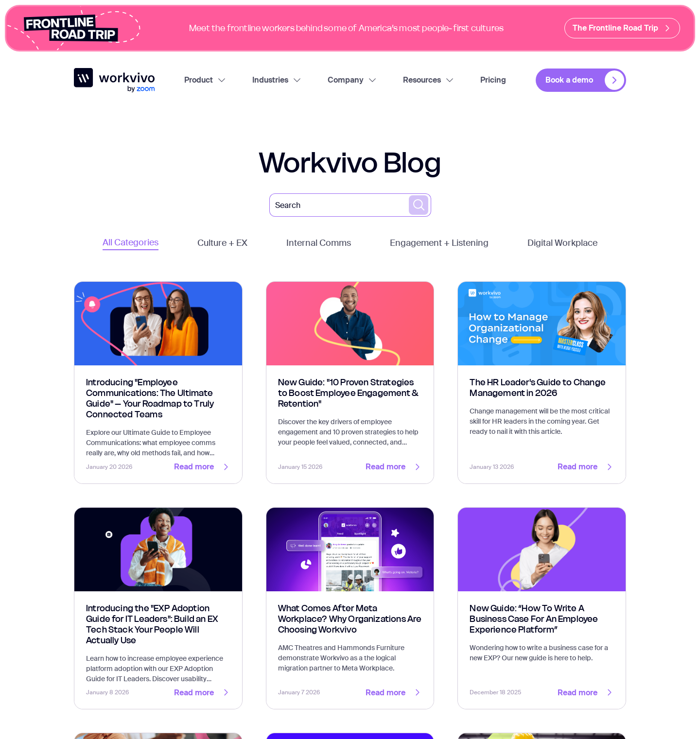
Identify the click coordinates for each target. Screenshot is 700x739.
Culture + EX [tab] (222, 243)
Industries (277, 80)
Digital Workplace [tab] (562, 243)
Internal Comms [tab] (319, 243)
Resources (429, 80)
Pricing (493, 80)
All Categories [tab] (131, 242)
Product (205, 80)
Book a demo (585, 80)
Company (352, 80)
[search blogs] (419, 205)
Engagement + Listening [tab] (439, 243)
